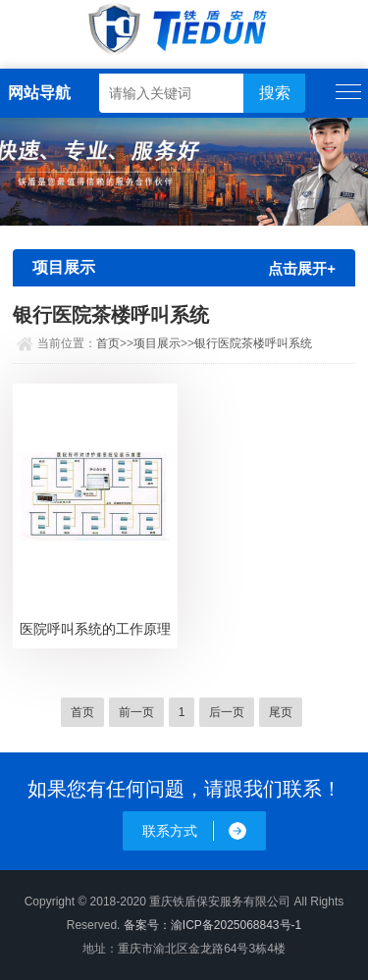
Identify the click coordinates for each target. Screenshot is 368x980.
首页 (108, 343)
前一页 (136, 712)
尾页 (281, 712)
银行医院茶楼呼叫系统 (253, 343)
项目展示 (157, 343)
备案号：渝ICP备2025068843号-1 (212, 925)
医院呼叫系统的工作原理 (95, 629)
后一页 (227, 712)
